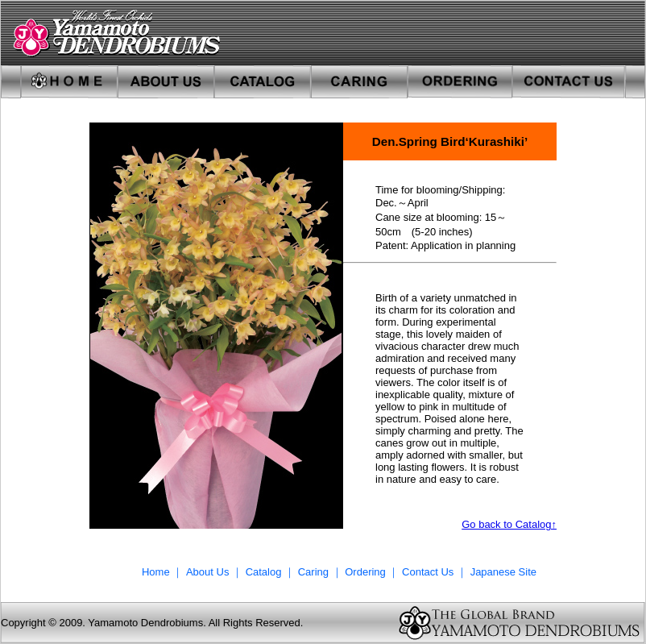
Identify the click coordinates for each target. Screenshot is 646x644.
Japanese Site (503, 572)
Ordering (366, 572)
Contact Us (428, 572)
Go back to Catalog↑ (509, 524)
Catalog (264, 572)
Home (156, 572)
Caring (313, 572)
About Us (209, 572)
